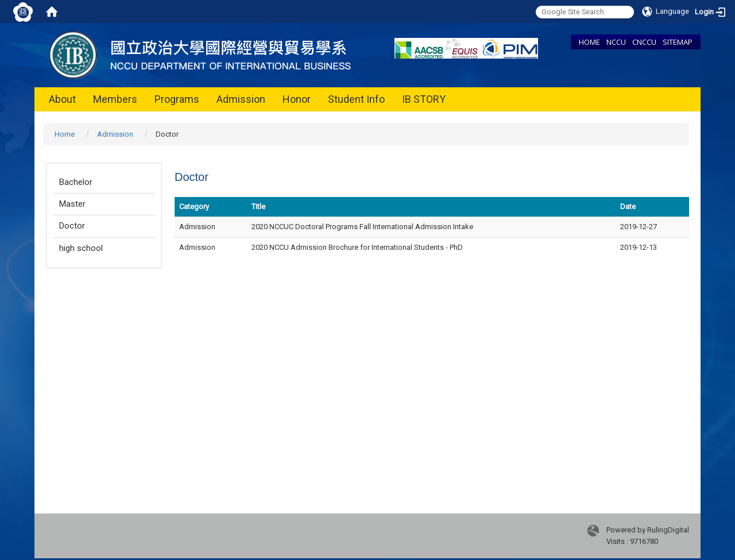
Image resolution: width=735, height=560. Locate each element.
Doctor (72, 226)
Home (65, 134)
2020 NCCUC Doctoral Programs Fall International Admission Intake (362, 227)
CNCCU (644, 42)
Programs (177, 99)
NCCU (616, 42)
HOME (589, 42)
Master (72, 204)
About (62, 99)
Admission (241, 99)
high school (81, 248)
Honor (297, 99)
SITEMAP (678, 42)
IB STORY (424, 99)
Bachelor (76, 182)
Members (115, 99)
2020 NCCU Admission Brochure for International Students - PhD (357, 247)
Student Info (356, 99)
